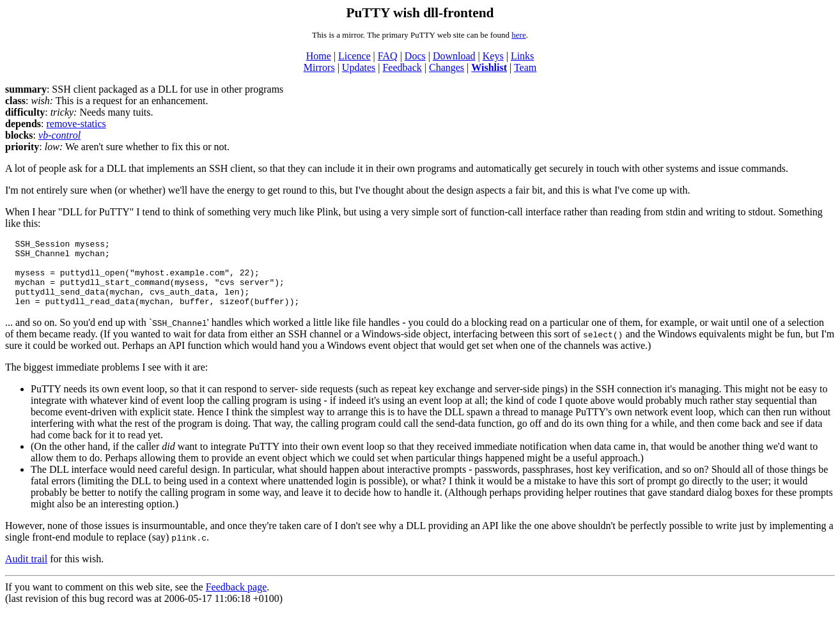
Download (454, 56)
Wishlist (489, 67)
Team (525, 67)
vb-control (59, 135)
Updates (359, 67)
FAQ (388, 56)
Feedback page (237, 600)
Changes (447, 67)
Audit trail (26, 572)
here (518, 35)
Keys (493, 56)
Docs (415, 56)
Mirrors (319, 67)
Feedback (402, 67)
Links (522, 56)
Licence (354, 56)
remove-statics (76, 124)
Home (319, 56)
